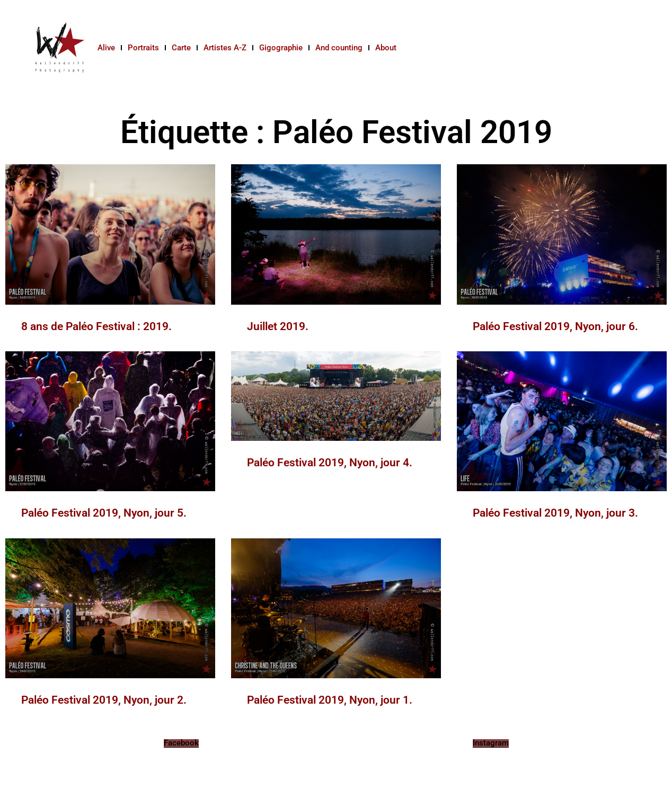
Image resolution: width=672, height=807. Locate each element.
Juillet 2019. (278, 326)
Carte (181, 48)
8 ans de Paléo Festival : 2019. (96, 326)
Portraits (143, 48)
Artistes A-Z (225, 48)
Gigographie (281, 48)
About (386, 48)
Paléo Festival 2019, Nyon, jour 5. (104, 513)
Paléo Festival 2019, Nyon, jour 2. (104, 700)
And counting (339, 48)
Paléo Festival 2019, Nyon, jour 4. (330, 463)
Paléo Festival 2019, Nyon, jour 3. (555, 513)
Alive (106, 48)
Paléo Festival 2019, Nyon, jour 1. (330, 700)
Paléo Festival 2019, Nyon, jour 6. (555, 326)
